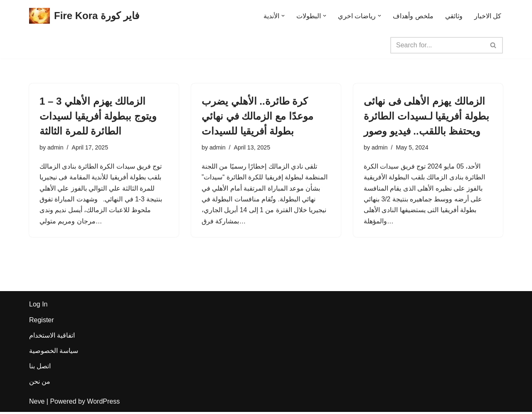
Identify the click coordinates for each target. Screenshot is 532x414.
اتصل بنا (40, 368)
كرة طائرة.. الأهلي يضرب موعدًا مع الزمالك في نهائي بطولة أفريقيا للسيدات (257, 116)
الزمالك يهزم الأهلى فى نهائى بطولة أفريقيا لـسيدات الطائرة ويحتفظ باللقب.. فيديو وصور (426, 116)
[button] (283, 16)
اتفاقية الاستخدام (52, 337)
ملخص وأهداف (413, 16)
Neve (37, 403)
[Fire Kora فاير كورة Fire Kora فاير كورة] (84, 16)
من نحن (40, 384)
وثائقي (454, 16)
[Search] (437, 45)
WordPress (103, 403)
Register (42, 322)
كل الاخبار (488, 16)
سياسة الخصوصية (54, 353)
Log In (38, 307)
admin (55, 148)
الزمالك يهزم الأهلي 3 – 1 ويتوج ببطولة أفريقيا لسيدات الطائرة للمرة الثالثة (98, 116)
